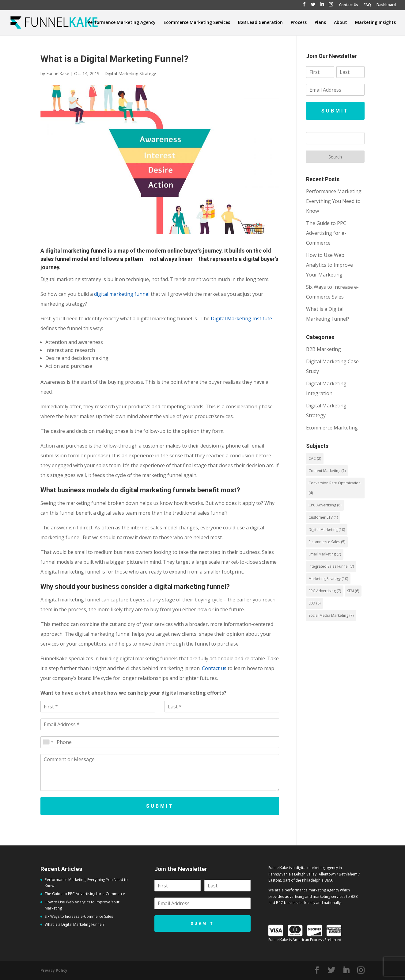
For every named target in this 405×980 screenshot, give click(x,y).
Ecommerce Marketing (332, 428)
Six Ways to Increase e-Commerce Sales (79, 916)
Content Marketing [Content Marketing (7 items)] (327, 471)
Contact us (214, 668)
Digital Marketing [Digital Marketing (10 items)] (327, 530)
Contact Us (349, 5)
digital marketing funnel (122, 294)
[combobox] (48, 742)
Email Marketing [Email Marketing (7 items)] (325, 554)
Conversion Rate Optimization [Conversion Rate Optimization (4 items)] (335, 488)
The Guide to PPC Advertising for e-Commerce (326, 233)
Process (299, 23)
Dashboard (386, 5)
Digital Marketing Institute (241, 318)
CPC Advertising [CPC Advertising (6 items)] (325, 505)
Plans (320, 23)
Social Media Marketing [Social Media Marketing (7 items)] (331, 615)
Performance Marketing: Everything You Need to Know (334, 201)
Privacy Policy (54, 970)
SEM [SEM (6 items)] (353, 591)
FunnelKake (58, 73)
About (341, 23)
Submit (160, 806)
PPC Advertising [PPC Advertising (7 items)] (325, 591)
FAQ (367, 5)
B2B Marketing (324, 349)
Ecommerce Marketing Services (197, 23)
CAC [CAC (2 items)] (315, 458)
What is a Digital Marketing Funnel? (75, 924)
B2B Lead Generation (260, 23)
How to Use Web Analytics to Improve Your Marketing (329, 265)
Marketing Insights (375, 23)
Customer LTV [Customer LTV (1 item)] (323, 517)
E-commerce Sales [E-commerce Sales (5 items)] (327, 542)
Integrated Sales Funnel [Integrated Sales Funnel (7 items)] (331, 566)
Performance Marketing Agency (122, 23)
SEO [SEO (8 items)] (314, 603)
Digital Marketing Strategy (130, 73)
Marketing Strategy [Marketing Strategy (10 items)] (328, 579)
